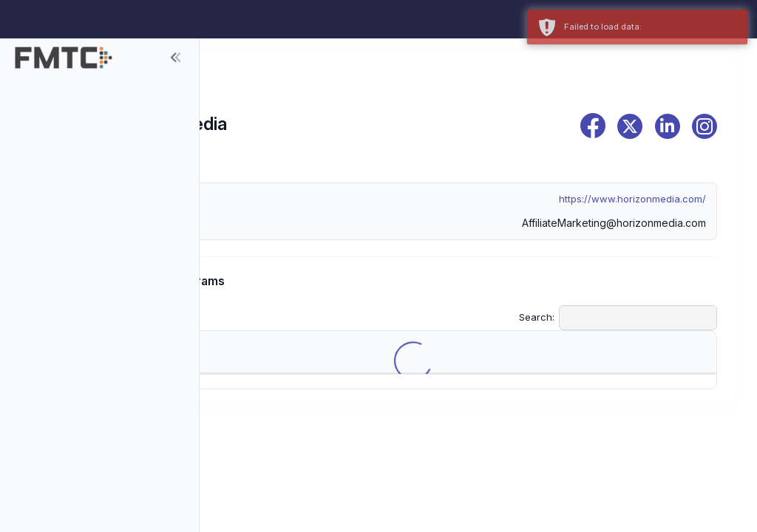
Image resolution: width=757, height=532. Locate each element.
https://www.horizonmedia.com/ (632, 199)
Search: (618, 318)
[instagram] (705, 126)
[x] (630, 126)
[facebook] (593, 126)
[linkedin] (668, 126)
